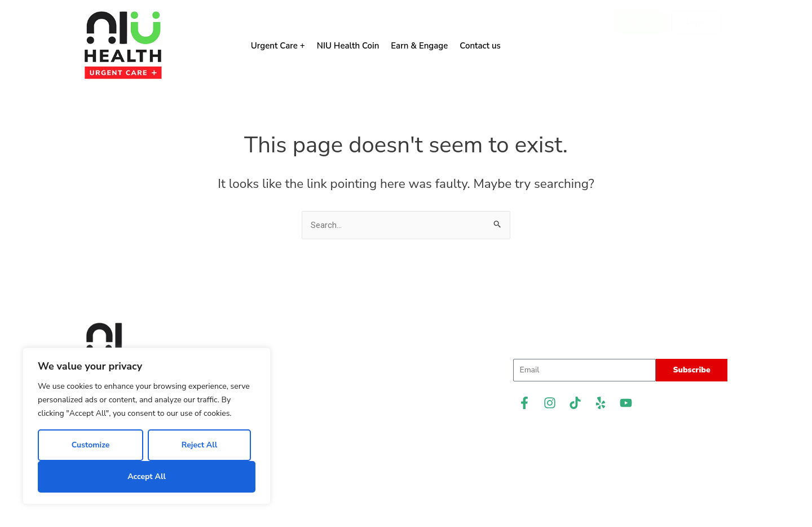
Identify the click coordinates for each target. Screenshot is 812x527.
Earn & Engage (419, 46)
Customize (91, 445)
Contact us (480, 46)
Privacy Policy (406, 459)
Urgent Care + (278, 46)
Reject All (199, 445)
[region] (147, 426)
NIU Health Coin (348, 46)
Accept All (147, 477)
